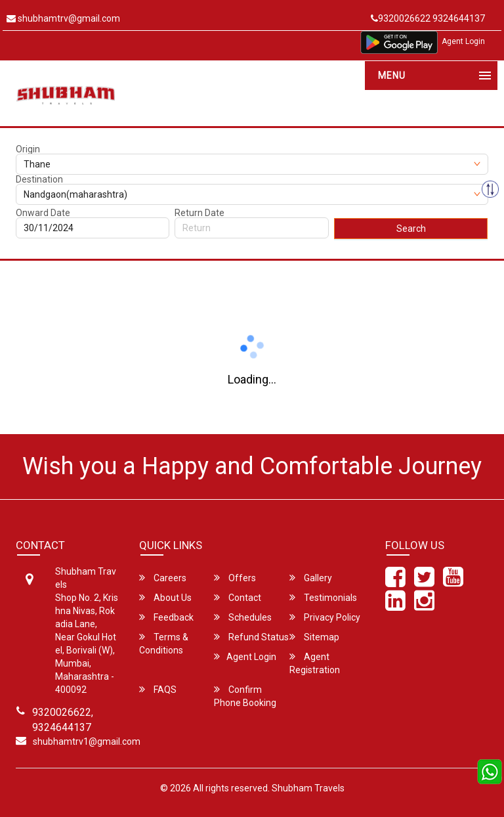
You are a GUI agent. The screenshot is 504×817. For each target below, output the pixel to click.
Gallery (311, 578)
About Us (165, 597)
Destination (39, 179)
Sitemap (314, 637)
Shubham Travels (308, 788)
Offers (235, 578)
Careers (163, 578)
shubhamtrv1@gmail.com (87, 741)
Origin (28, 149)
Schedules (243, 617)
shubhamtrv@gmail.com (63, 18)
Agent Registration (315, 663)
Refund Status (251, 637)
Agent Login (463, 41)
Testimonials (323, 597)
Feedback (166, 617)
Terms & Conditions (164, 643)
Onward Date (43, 213)
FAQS (158, 689)
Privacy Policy (325, 617)
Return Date (199, 213)
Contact (238, 597)
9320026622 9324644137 (428, 18)
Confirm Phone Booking (245, 696)
